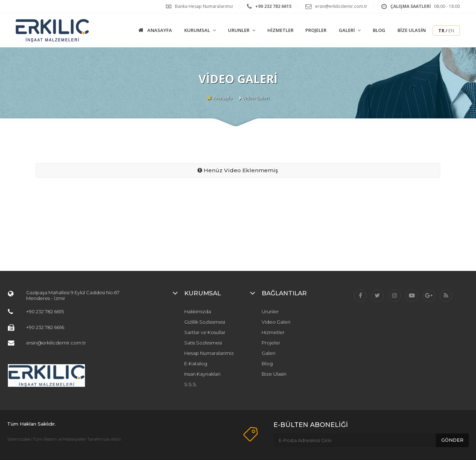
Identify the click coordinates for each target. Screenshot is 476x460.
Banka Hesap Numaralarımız (204, 6)
